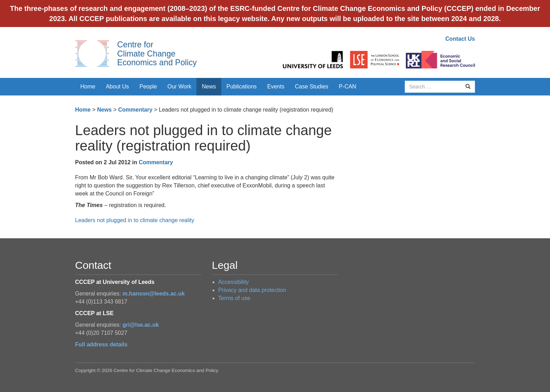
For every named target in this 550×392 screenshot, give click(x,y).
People (148, 87)
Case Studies (312, 87)
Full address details (101, 344)
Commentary (135, 110)
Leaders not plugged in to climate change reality (135, 220)
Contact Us (460, 39)
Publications (242, 87)
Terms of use (234, 298)
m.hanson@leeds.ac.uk (153, 294)
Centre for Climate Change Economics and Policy (157, 54)
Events (276, 87)
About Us (118, 87)
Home (88, 87)
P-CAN (348, 87)
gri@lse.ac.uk (141, 325)
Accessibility (233, 282)
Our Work (179, 87)
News (209, 87)
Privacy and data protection (252, 290)
